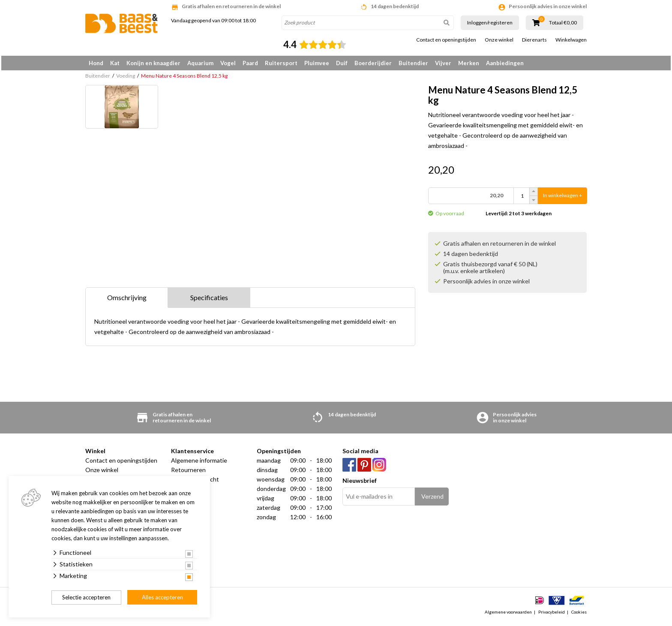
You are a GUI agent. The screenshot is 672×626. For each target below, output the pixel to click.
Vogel (228, 63)
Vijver (443, 63)
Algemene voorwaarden (508, 615)
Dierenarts (534, 40)
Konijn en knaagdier (153, 63)
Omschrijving (127, 300)
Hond (96, 63)
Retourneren (188, 473)
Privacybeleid (552, 615)
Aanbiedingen (505, 63)
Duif (342, 63)
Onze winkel (499, 40)
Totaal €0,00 (563, 23)
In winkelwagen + (562, 199)
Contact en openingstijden (446, 40)
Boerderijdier (373, 63)
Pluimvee (317, 63)
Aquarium (200, 63)
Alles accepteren (162, 597)
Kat (115, 63)
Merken (469, 63)
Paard (250, 63)
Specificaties (209, 300)
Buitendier (413, 63)
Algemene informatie (199, 463)
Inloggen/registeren (490, 23)
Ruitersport (281, 63)
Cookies (579, 615)
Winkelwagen (571, 40)
